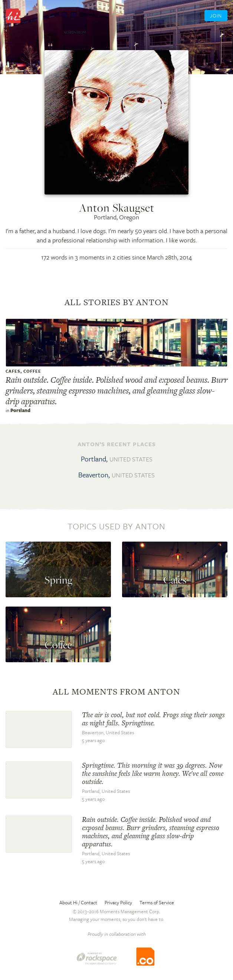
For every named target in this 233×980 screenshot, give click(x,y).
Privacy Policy (118, 902)
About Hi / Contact (78, 902)
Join (216, 16)
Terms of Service (157, 902)
